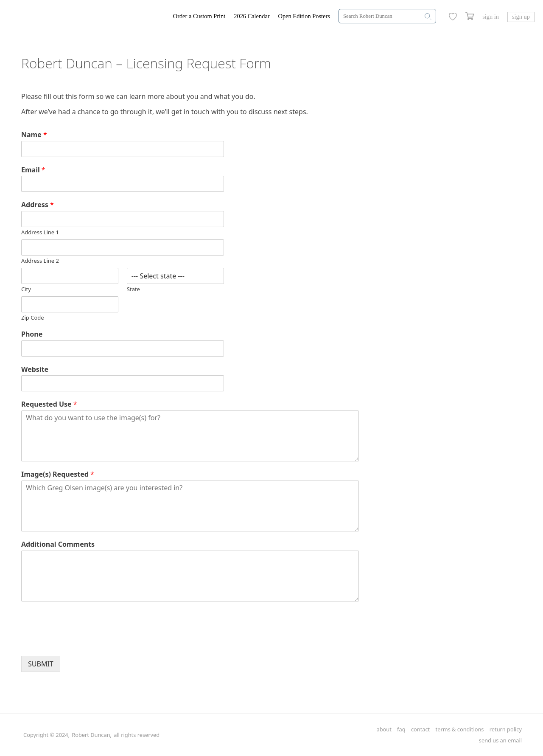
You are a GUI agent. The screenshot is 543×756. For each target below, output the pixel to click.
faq (401, 729)
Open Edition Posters (304, 16)
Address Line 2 (40, 261)
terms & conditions (460, 729)
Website (35, 370)
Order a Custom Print (199, 16)
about (384, 729)
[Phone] (123, 348)
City (26, 289)
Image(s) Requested (58, 474)
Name (34, 135)
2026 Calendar (252, 16)
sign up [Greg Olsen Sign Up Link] (521, 17)
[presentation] (86, 642)
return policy (506, 729)
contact (420, 729)
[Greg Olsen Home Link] (91, 17)
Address (38, 205)
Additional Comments (58, 544)
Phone (32, 334)
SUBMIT (41, 664)
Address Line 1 (40, 232)
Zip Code (33, 318)
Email (33, 170)
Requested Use (49, 404)
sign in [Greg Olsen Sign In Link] (491, 17)
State (133, 289)
